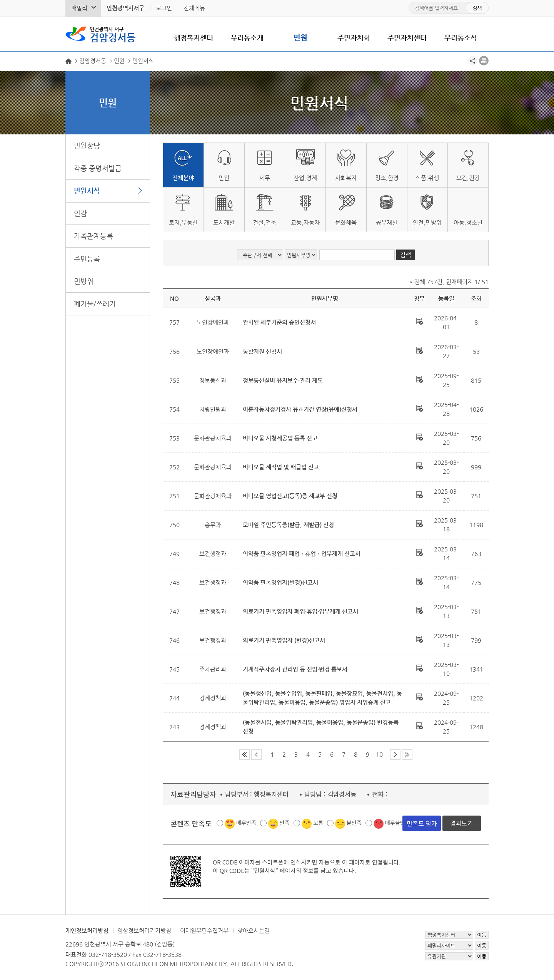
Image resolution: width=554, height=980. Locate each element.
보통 (318, 823)
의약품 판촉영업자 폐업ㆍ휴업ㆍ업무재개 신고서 (302, 554)
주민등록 (87, 259)
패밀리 (79, 8)
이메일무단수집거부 (204, 931)
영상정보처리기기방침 (144, 931)
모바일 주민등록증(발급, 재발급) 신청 (288, 525)
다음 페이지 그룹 (395, 755)
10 (379, 754)
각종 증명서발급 (98, 168)
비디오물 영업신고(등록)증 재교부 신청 (290, 496)
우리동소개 (247, 38)
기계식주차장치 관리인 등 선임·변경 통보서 (295, 669)
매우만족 (246, 823)
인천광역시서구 (125, 8)
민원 (300, 38)
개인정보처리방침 (87, 931)
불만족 (354, 823)
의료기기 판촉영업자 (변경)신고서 (284, 640)
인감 (80, 213)
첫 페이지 (244, 755)
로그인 (164, 8)
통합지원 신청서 (262, 351)
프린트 (484, 61)
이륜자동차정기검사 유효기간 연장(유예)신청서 (300, 409)
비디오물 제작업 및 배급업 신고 (281, 467)
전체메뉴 (194, 8)
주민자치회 (354, 38)
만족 (285, 823)
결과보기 (462, 823)
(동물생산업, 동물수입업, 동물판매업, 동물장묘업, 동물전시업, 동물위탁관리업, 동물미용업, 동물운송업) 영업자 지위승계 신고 (322, 698)
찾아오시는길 (254, 931)
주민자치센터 (407, 38)
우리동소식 (461, 38)
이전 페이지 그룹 (256, 755)
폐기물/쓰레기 (95, 304)
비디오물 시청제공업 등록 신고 (280, 438)
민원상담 (87, 145)
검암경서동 (113, 34)
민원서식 (87, 190)
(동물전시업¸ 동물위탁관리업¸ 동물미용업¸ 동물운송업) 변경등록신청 (321, 727)
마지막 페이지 (407, 755)
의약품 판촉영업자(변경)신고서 (280, 582)
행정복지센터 (194, 38)
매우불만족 (398, 823)
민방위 (84, 281)
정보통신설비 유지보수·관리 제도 (283, 380)
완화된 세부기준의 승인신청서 (279, 322)
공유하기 (472, 61)
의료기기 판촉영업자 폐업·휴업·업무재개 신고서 (300, 611)
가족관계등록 (93, 236)
